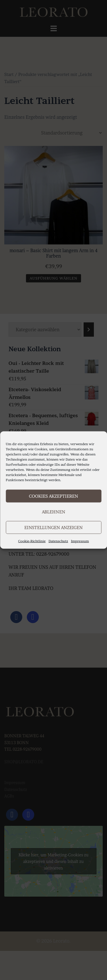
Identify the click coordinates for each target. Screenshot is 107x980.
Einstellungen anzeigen (53, 527)
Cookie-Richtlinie (32, 541)
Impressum (80, 541)
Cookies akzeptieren (53, 496)
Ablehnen (54, 512)
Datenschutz (58, 541)
